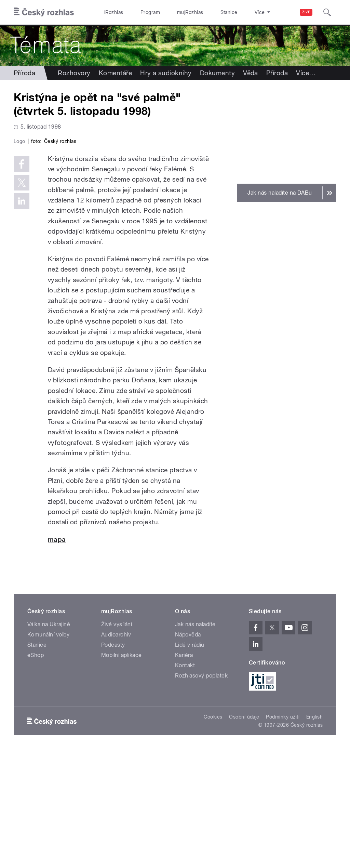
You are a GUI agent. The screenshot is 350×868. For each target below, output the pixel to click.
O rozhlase (236, 12)
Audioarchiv (116, 751)
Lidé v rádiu (190, 761)
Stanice (204, 12)
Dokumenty (217, 73)
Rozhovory (74, 73)
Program (140, 12)
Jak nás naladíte (195, 741)
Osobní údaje (244, 833)
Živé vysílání (117, 741)
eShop (36, 771)
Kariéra (184, 771)
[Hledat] (327, 12)
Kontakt (185, 782)
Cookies (213, 833)
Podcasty (113, 761)
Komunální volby (48, 751)
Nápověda (188, 751)
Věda (251, 73)
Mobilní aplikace (122, 771)
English (314, 833)
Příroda (24, 73)
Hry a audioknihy (166, 73)
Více (306, 73)
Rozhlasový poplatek (201, 792)
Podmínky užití (283, 833)
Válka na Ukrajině (49, 741)
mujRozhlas (173, 12)
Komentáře (115, 73)
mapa (57, 656)
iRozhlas (110, 12)
